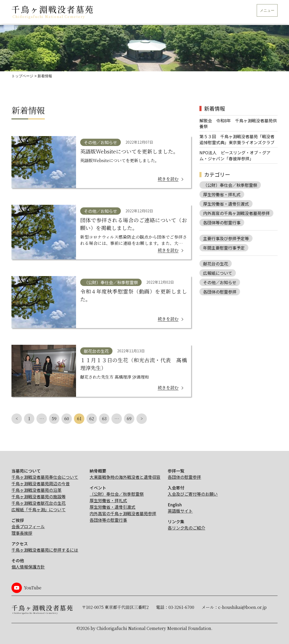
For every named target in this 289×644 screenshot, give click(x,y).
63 (104, 419)
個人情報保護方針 (28, 567)
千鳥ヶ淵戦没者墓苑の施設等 (39, 496)
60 (67, 419)
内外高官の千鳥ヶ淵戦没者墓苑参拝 (236, 213)
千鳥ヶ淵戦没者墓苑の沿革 (36, 490)
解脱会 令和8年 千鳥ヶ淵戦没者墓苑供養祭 (238, 123)
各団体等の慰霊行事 (222, 222)
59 (54, 419)
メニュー (267, 11)
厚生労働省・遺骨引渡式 (226, 204)
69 (129, 419)
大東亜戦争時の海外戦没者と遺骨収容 (125, 477)
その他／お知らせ (100, 142)
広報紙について (218, 273)
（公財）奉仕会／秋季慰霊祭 (111, 282)
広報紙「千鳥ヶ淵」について (39, 509)
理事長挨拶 (22, 533)
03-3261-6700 (181, 607)
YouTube (33, 588)
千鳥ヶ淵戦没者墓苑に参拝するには (45, 550)
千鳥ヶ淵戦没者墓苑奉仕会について (45, 477)
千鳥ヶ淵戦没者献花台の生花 (39, 503)
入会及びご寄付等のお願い (193, 494)
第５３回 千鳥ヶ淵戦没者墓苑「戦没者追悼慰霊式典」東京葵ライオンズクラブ (237, 139)
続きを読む (168, 179)
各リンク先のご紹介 (186, 528)
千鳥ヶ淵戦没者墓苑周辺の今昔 (41, 483)
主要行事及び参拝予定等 (226, 238)
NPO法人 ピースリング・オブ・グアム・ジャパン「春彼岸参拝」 (235, 155)
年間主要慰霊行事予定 (224, 248)
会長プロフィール (28, 526)
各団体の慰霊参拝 (220, 292)
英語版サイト (180, 511)
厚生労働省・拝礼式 (222, 194)
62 (92, 419)
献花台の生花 (96, 351)
